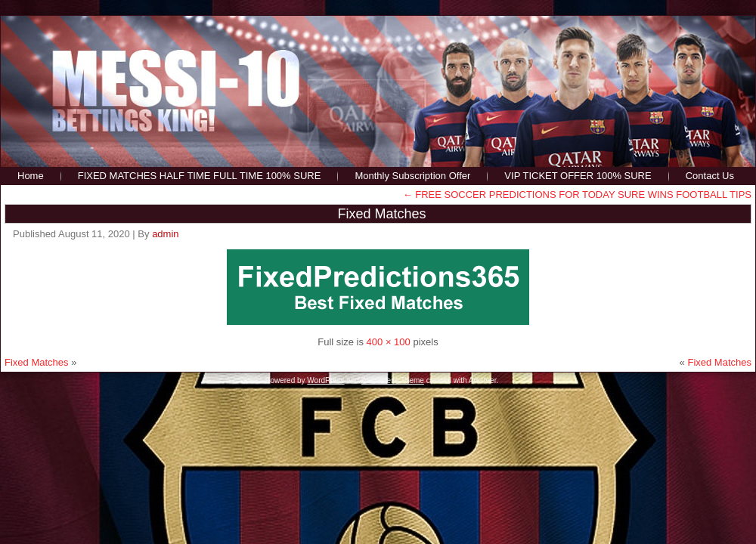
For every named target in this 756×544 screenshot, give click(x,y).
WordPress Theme (393, 380)
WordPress (325, 380)
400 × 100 (389, 342)
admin (165, 234)
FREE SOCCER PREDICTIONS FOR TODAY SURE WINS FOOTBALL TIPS (577, 195)
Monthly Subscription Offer (412, 176)
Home (31, 176)
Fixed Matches (381, 214)
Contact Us (710, 176)
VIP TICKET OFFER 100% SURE (578, 176)
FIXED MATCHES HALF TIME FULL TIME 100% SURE (200, 176)
